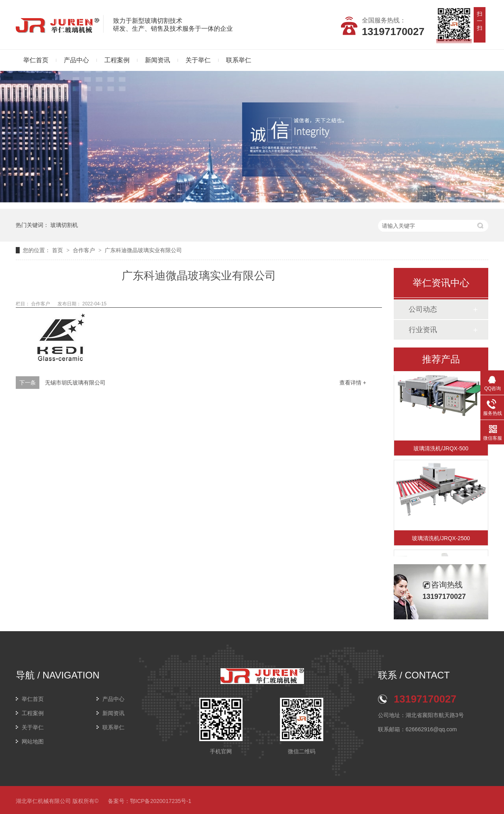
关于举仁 (198, 60)
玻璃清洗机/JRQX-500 (441, 449)
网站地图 (33, 742)
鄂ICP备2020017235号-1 (161, 801)
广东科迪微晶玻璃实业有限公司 (143, 250)
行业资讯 (423, 330)
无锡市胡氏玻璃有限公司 (75, 383)
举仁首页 (36, 60)
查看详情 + (353, 383)
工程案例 (117, 60)
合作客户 (85, 250)
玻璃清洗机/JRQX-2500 (441, 539)
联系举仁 (239, 60)
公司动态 (423, 309)
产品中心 (76, 60)
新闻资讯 (157, 60)
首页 (58, 250)
